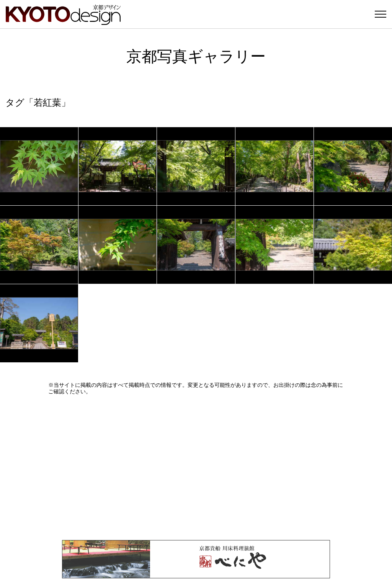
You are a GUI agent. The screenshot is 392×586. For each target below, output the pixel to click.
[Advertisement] (196, 467)
